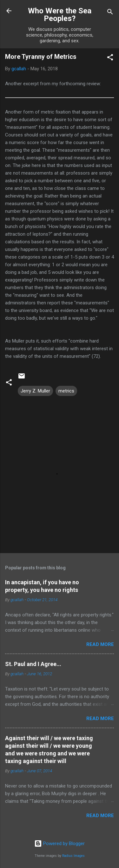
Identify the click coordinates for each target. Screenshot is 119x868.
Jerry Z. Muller (35, 391)
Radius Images (73, 856)
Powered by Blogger (60, 844)
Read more (100, 644)
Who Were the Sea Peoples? (60, 15)
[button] (110, 58)
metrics (66, 391)
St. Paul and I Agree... (33, 664)
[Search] (110, 13)
